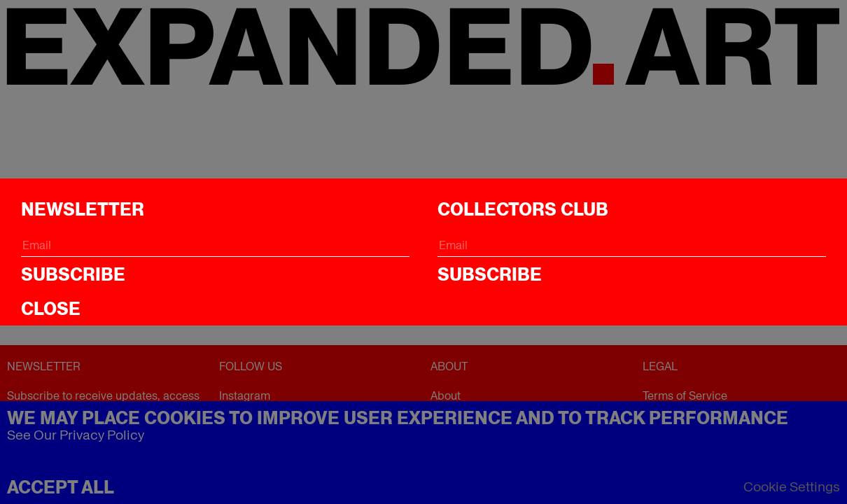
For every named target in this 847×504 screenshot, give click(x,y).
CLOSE (51, 309)
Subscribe (73, 274)
